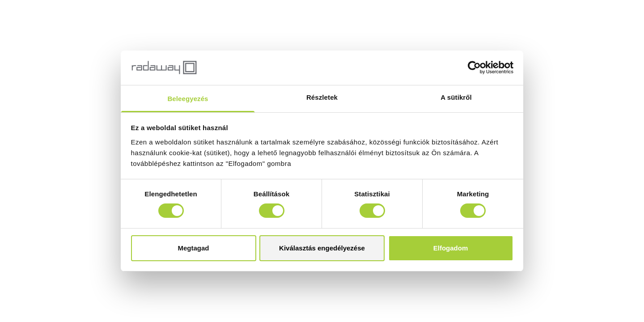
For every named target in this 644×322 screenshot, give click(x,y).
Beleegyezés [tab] (188, 99)
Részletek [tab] (322, 97)
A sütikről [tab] (456, 97)
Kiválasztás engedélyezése (322, 248)
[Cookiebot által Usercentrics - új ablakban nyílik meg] (474, 68)
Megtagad (193, 248)
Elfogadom (451, 248)
